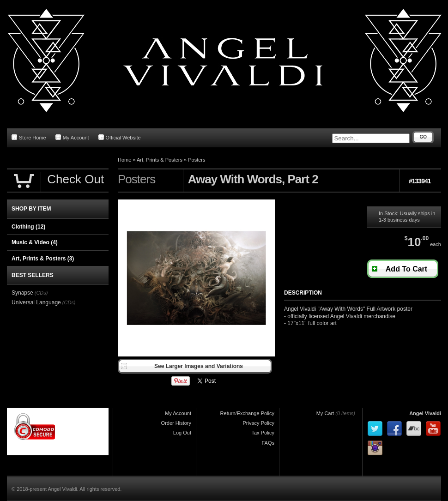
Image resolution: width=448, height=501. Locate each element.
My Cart (325, 413)
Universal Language (36, 302)
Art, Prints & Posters (160, 160)
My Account (72, 137)
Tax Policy (263, 433)
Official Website (120, 137)
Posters (197, 160)
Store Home (29, 137)
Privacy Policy (259, 423)
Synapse (22, 293)
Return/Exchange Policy (247, 413)
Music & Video (35, 242)
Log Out (182, 433)
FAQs (268, 443)
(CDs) (41, 293)
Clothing (28, 227)
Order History (176, 423)
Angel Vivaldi (425, 413)
